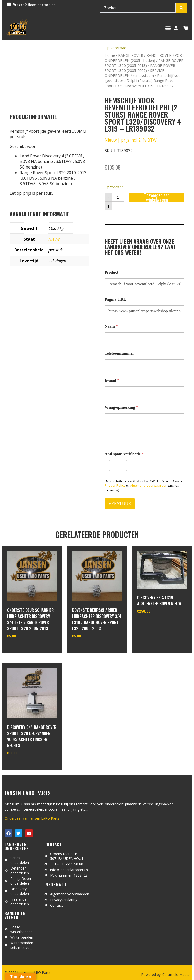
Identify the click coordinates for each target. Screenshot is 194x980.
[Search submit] (181, 8)
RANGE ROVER (131, 55)
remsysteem (143, 75)
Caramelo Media (175, 975)
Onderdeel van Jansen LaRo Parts (32, 818)
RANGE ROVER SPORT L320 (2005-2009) (140, 68)
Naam (111, 326)
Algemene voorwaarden (149, 485)
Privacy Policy (115, 485)
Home (110, 55)
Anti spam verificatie (124, 454)
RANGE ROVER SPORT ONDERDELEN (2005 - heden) (144, 58)
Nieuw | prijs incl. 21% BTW (131, 140)
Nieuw (54, 239)
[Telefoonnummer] (144, 365)
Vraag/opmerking (121, 407)
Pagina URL (115, 299)
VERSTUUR (120, 504)
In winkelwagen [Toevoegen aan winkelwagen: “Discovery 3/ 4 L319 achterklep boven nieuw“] (156, 624)
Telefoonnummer (119, 353)
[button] (168, 28)
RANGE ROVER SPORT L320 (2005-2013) (144, 63)
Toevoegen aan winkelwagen (157, 197)
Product (112, 272)
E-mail (112, 380)
